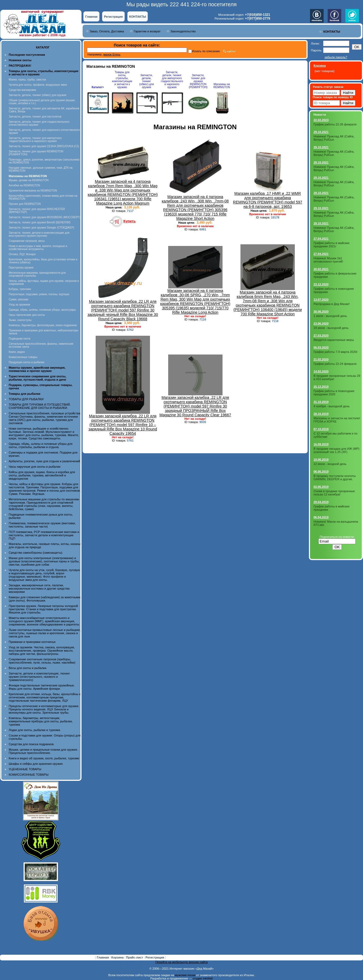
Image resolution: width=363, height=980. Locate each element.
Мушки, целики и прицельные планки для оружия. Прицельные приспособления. (43, 751)
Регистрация (113, 17)
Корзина (118, 957)
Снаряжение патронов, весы (27, 241)
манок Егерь (112, 54)
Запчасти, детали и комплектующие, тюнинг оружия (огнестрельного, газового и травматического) (39, 677)
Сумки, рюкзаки (18, 299)
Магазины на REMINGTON (222, 86)
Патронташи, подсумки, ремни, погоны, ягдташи (39, 294)
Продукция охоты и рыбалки (26, 362)
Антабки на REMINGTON (24, 185)
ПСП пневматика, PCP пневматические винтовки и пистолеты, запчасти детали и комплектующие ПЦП (44, 535)
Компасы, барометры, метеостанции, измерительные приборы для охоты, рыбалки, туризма (41, 721)
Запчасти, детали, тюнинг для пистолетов (35, 117)
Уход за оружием (19, 305)
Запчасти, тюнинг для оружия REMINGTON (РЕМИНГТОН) (198, 81)
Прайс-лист (135, 957)
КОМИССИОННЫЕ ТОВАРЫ (29, 775)
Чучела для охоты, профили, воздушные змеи (38, 85)
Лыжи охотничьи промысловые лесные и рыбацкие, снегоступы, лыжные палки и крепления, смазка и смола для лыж (45, 633)
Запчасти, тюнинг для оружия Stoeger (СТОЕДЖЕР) (41, 228)
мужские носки (185, 975)
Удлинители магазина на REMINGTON (33, 191)
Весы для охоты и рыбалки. (28, 668)
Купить (129, 221)
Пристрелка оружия (21, 268)
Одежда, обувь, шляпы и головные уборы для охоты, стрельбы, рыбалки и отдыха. (41, 445)
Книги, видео (17, 352)
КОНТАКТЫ (138, 17)
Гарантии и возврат (147, 31)
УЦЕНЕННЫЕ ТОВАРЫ (25, 769)
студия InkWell (203, 978)
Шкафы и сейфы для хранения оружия (36, 764)
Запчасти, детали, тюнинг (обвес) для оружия (37, 95)
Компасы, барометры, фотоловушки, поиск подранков (43, 325)
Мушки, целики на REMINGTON (29, 180)
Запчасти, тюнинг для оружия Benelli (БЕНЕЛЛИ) (40, 222)
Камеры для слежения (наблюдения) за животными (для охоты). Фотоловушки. (44, 599)
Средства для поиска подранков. (32, 744)
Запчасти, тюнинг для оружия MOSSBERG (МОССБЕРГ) (44, 217)
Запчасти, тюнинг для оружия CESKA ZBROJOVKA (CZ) (44, 146)
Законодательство (183, 31)
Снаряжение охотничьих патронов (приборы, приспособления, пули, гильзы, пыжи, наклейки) (42, 661)
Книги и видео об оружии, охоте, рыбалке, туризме (44, 758)
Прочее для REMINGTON (25, 204)
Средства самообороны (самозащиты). (36, 553)
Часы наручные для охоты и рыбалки (35, 467)
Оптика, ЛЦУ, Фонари (22, 254)
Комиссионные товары (23, 357)
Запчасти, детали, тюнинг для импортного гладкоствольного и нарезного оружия (35, 140)
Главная (91, 17)
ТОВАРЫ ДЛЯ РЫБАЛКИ (26, 399)
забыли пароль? (336, 57)
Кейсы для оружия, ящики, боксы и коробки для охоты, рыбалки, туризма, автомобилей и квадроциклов (42, 475)
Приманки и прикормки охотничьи (32, 642)
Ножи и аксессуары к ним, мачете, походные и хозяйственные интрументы (38, 248)
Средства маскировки (22, 90)
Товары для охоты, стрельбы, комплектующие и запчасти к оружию (122, 80)
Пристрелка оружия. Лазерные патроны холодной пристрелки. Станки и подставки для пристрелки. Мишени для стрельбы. (43, 609)
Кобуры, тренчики (20, 289)
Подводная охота (20, 339)
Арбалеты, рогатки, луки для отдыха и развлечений (44, 461)
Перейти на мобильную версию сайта (182, 962)
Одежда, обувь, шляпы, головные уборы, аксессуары (42, 310)
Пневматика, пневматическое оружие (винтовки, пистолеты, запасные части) (42, 525)
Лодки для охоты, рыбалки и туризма (34, 730)
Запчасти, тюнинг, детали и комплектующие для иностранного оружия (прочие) (39, 234)
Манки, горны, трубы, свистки (27, 80)
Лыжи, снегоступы (20, 320)
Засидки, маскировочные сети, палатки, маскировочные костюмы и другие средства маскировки (39, 588)
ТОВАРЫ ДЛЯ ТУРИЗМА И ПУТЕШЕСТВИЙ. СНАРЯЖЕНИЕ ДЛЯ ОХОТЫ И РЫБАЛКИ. (40, 406)
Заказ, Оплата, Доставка (107, 31)
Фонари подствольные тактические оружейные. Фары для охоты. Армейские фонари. (42, 687)
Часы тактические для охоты (27, 315)
